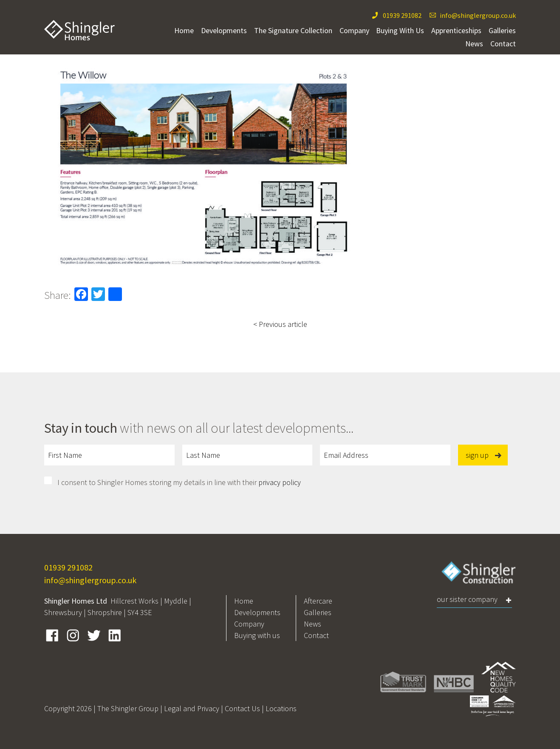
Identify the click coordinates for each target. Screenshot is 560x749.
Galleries (502, 30)
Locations (281, 708)
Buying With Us (400, 30)
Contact (503, 44)
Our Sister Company (467, 599)
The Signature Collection (293, 30)
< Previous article (280, 324)
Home (184, 30)
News (474, 44)
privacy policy (280, 482)
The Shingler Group (128, 708)
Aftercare (318, 601)
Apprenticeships (456, 30)
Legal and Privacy (192, 708)
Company (354, 30)
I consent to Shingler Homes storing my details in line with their (179, 482)
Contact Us (242, 708)
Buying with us (257, 635)
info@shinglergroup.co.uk (478, 15)
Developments (224, 30)
